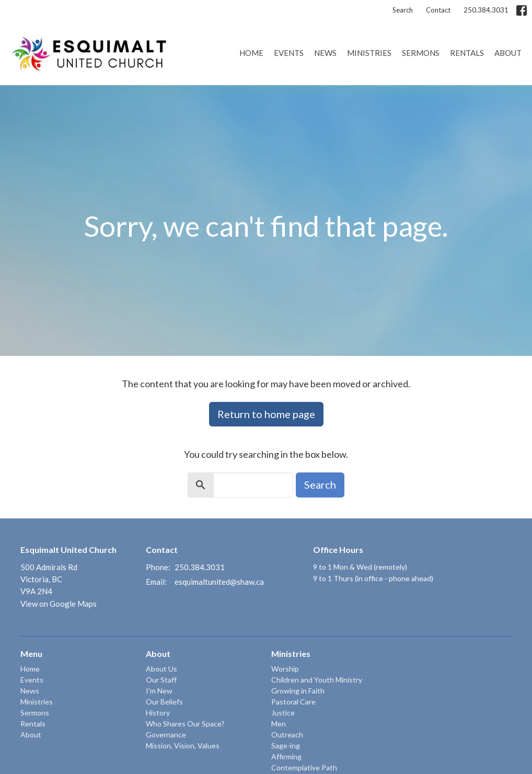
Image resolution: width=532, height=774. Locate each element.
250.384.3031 (486, 10)
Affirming (286, 756)
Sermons (421, 53)
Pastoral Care (293, 702)
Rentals (467, 53)
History (158, 713)
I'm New (159, 691)
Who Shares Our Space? (185, 724)
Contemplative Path (304, 767)
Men (279, 724)
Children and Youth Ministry (317, 680)
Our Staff (161, 680)
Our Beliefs (164, 702)
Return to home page (266, 414)
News (325, 53)
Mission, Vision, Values (183, 746)
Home (251, 53)
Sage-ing (286, 746)
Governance (166, 735)
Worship (285, 669)
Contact (438, 10)
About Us (161, 669)
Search (403, 10)
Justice (283, 713)
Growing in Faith (298, 691)
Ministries (369, 53)
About (508, 53)
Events (289, 53)
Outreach (287, 735)
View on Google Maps (59, 604)
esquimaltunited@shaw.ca (219, 582)
